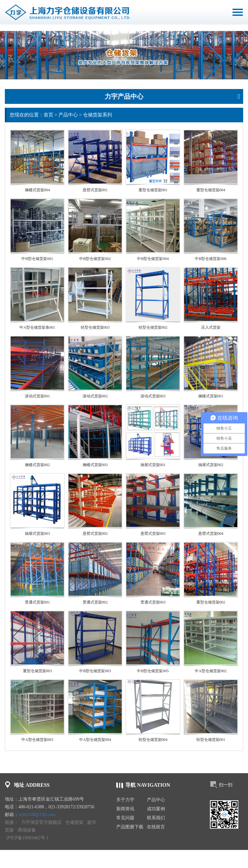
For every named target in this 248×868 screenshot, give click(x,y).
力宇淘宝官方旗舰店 (41, 822)
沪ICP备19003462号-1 (27, 838)
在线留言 (156, 827)
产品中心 (68, 115)
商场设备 (27, 830)
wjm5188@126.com (37, 815)
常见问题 (125, 818)
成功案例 (156, 809)
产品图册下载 (130, 827)
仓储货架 (74, 822)
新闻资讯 (125, 809)
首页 (48, 115)
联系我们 (156, 818)
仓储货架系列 (98, 115)
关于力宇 (125, 800)
